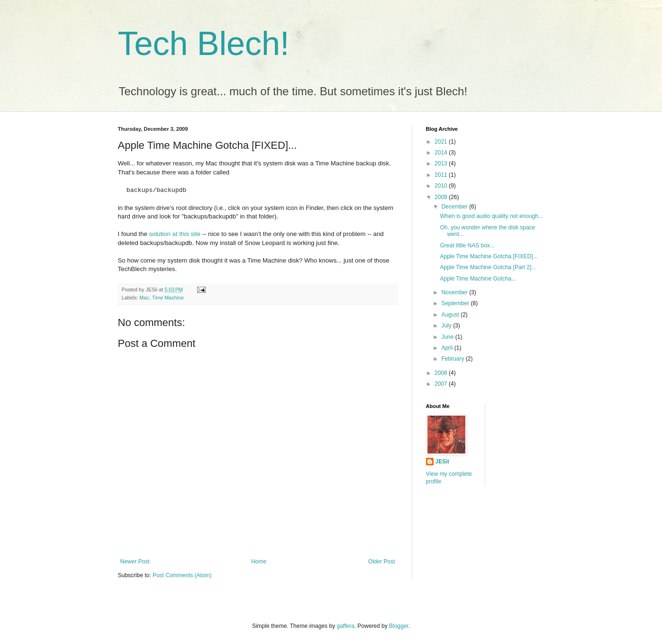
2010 (442, 186)
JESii (442, 462)
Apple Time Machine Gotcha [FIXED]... (489, 256)
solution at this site (175, 234)
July (447, 326)
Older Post (382, 562)
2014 (442, 153)
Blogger (399, 626)
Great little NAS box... (467, 245)
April (448, 348)
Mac (144, 298)
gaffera (345, 626)
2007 (442, 384)
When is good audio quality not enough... (491, 216)
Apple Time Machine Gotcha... (478, 279)
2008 (442, 373)
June (448, 337)
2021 (442, 142)
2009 (442, 197)
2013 (442, 163)
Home (259, 562)
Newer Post (135, 562)
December (455, 207)
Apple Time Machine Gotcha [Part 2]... (488, 267)
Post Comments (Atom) (182, 575)
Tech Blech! (204, 44)
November (455, 292)
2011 (442, 175)
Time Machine (168, 298)
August (451, 315)
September (456, 303)
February (453, 359)
